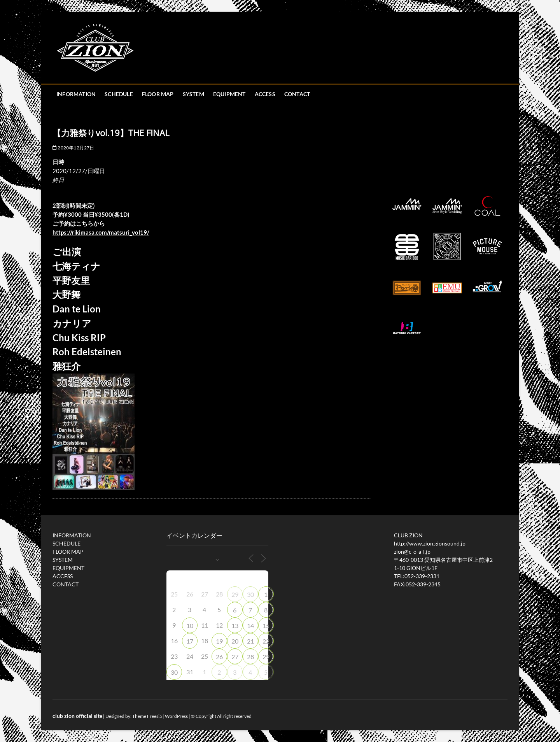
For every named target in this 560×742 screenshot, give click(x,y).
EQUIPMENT (229, 94)
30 (250, 594)
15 (266, 625)
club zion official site (77, 716)
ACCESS (265, 94)
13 (235, 625)
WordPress (176, 716)
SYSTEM (193, 94)
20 (235, 641)
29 (235, 594)
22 (266, 641)
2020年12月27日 (73, 148)
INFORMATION (76, 94)
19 (219, 641)
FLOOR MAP (158, 94)
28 (250, 657)
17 (190, 641)
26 (219, 657)
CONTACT (297, 94)
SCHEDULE (119, 94)
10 (190, 625)
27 (235, 657)
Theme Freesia (147, 716)
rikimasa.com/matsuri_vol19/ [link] (101, 232)
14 (250, 625)
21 (250, 641)
